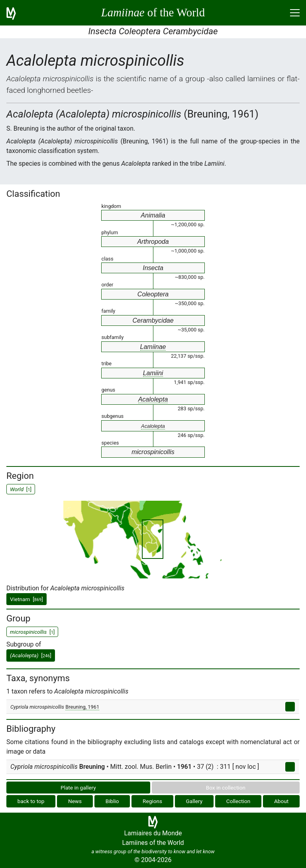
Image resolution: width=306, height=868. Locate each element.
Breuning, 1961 (82, 707)
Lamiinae (153, 347)
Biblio (112, 801)
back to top (31, 801)
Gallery (194, 801)
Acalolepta (153, 399)
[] (31, 655)
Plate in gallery (78, 788)
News (75, 801)
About (281, 801)
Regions (152, 801)
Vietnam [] (26, 599)
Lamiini (153, 373)
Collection (238, 801)
